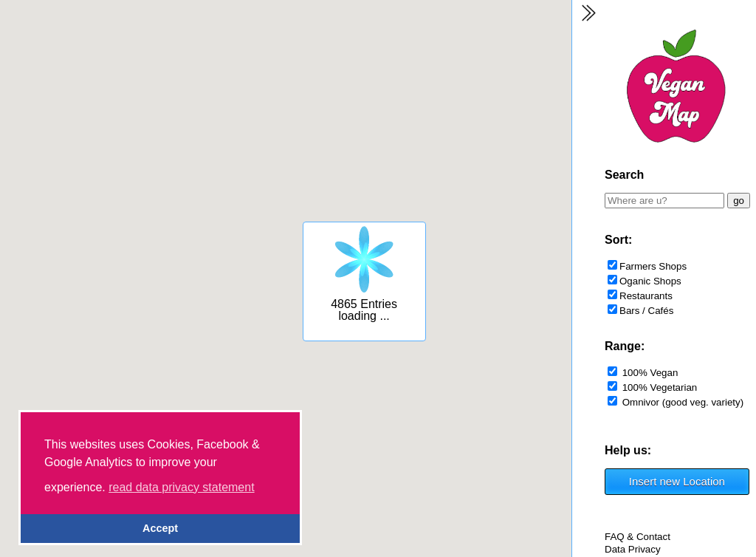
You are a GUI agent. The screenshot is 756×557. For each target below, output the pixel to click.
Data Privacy (633, 549)
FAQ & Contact (638, 537)
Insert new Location (677, 481)
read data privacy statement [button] (181, 487)
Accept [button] (160, 528)
